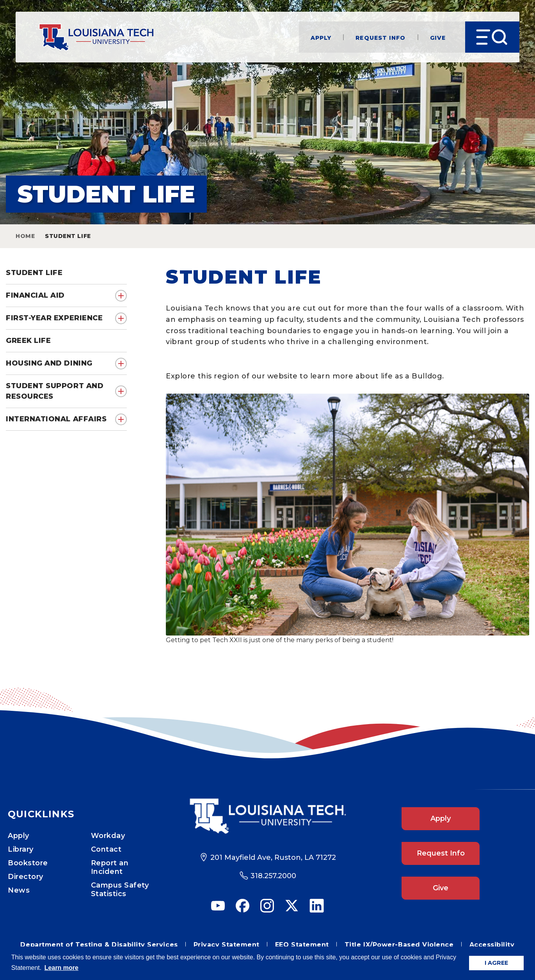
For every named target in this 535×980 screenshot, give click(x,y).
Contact (106, 849)
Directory (26, 877)
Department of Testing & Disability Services (99, 945)
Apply (321, 37)
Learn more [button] (61, 968)
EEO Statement (302, 945)
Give (438, 37)
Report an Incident (110, 867)
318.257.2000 (273, 876)
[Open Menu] (492, 37)
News (19, 890)
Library (21, 849)
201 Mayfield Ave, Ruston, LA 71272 (273, 857)
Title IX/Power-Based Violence (399, 945)
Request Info (380, 37)
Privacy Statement (227, 945)
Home (25, 236)
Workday (108, 836)
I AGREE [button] (496, 963)
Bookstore (28, 863)
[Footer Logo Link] (267, 816)
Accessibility (492, 945)
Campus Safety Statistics (120, 889)
